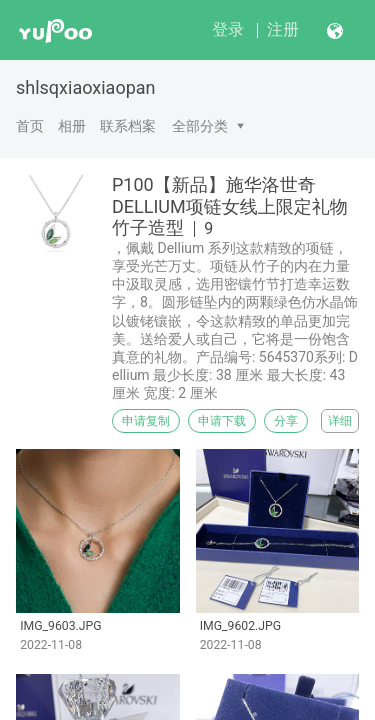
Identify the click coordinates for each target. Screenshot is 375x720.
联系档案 (128, 126)
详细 (340, 421)
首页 (30, 126)
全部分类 (200, 126)
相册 (72, 126)
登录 (228, 29)
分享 (286, 421)
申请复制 (146, 421)
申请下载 (222, 421)
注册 (283, 29)
